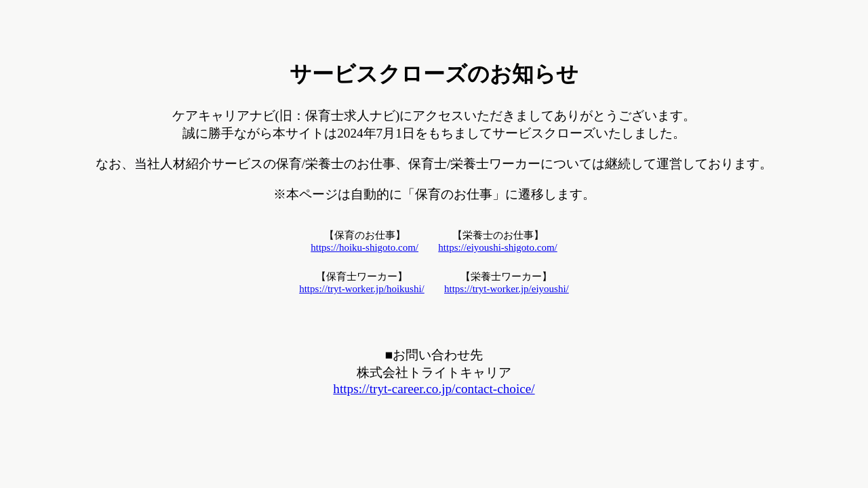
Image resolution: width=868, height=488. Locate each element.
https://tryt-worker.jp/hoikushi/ (362, 289)
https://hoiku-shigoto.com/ (364, 247)
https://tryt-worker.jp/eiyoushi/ (507, 289)
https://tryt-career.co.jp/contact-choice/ (434, 389)
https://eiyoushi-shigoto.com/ (497, 247)
